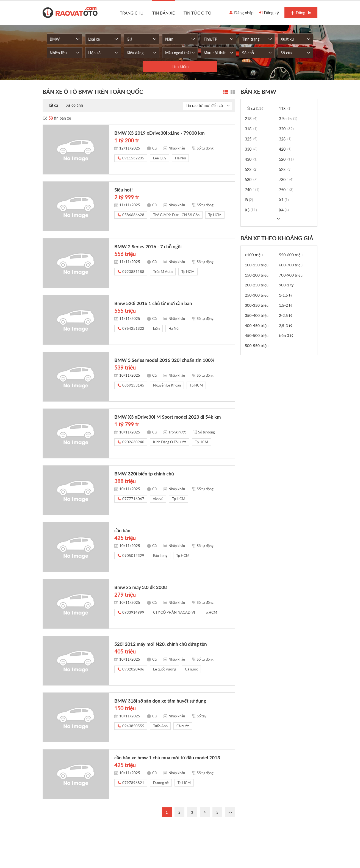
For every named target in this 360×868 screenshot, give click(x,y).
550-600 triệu (291, 255)
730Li (286, 180)
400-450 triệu (257, 325)
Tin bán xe (164, 13)
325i (251, 139)
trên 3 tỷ (286, 335)
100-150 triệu (257, 265)
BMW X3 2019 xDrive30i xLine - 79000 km (159, 133)
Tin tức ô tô (197, 13)
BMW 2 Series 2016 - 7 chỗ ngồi (148, 246)
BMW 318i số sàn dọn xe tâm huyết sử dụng (160, 701)
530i (251, 180)
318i (251, 129)
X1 (284, 200)
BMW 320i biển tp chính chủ (144, 474)
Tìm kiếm (180, 66)
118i (285, 108)
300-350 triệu (257, 305)
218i (251, 119)
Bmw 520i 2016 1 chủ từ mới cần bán (153, 303)
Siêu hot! (124, 190)
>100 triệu (254, 255)
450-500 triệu (257, 335)
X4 (284, 210)
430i (251, 159)
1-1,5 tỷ (286, 295)
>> (230, 812)
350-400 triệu (257, 315)
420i (285, 149)
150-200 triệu (257, 275)
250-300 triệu (257, 295)
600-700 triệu (291, 265)
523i (251, 169)
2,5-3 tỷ (286, 325)
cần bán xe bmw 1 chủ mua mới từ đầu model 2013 (167, 758)
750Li (286, 190)
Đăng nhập (241, 13)
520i (286, 159)
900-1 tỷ (286, 285)
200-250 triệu (257, 285)
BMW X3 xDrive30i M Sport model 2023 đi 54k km (167, 417)
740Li (252, 190)
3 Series (288, 119)
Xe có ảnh (75, 105)
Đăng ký (269, 13)
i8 (249, 200)
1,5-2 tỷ (286, 305)
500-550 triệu (257, 346)
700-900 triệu (291, 275)
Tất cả (53, 105)
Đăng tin (301, 13)
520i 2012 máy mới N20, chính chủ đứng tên (161, 644)
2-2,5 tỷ (286, 315)
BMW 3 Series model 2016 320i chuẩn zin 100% (164, 360)
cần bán (122, 530)
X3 (251, 210)
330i (251, 149)
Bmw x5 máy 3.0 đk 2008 (141, 587)
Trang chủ (132, 13)
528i (285, 169)
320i (286, 129)
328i (285, 139)
